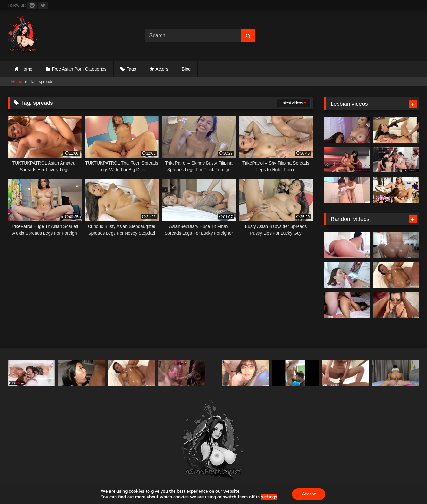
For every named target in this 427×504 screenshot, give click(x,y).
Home (26, 69)
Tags (131, 69)
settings (269, 497)
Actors (162, 69)
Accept (309, 494)
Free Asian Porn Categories (79, 69)
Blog (186, 69)
